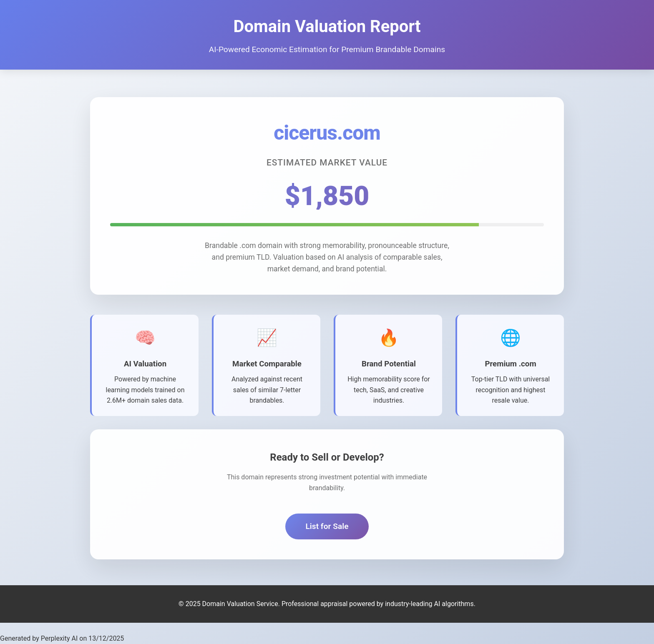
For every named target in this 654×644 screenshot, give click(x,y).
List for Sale (327, 527)
